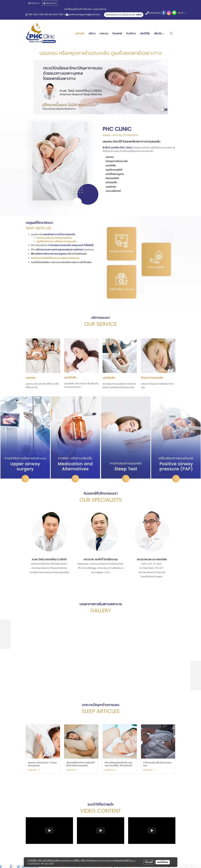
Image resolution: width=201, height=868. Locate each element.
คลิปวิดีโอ (145, 33)
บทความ (104, 33)
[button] (171, 33)
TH (182, 13)
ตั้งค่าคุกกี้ (149, 862)
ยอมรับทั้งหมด (163, 862)
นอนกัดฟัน (70, 377)
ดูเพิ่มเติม (34, 770)
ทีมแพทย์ (117, 33)
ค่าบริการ (131, 33)
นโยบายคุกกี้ (49, 863)
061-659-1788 (56, 14)
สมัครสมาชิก (50, 3)
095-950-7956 (36, 14)
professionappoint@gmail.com (84, 14)
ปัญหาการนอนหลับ (152, 378)
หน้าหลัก (80, 33)
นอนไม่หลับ (109, 378)
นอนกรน (31, 378)
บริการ (92, 33)
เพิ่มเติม (160, 33)
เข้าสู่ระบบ (34, 3)
